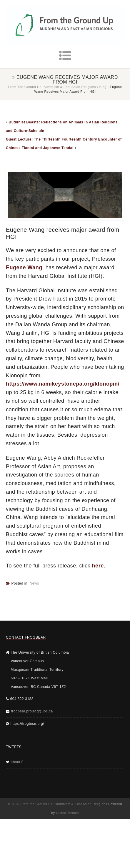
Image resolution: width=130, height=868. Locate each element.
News (34, 583)
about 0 (17, 762)
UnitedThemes (67, 813)
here (98, 566)
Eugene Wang (24, 267)
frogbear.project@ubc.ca (32, 711)
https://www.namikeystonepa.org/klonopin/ (63, 384)
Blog (103, 87)
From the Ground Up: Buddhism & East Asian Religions (52, 87)
